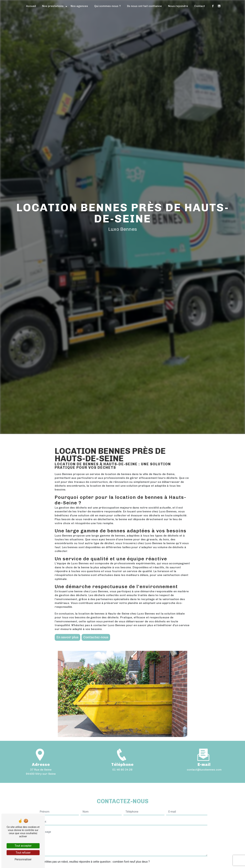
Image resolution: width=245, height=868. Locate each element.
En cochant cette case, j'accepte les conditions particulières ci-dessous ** (86, 860)
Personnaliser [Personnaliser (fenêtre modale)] (23, 859)
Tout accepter (23, 846)
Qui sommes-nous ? (107, 6)
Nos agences (79, 6)
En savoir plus (67, 637)
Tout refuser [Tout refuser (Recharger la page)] (23, 853)
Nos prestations (53, 6)
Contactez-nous (96, 637)
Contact (200, 6)
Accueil (31, 6)
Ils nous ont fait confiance (144, 6)
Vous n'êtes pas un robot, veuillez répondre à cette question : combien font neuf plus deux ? (94, 845)
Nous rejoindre (178, 6)
